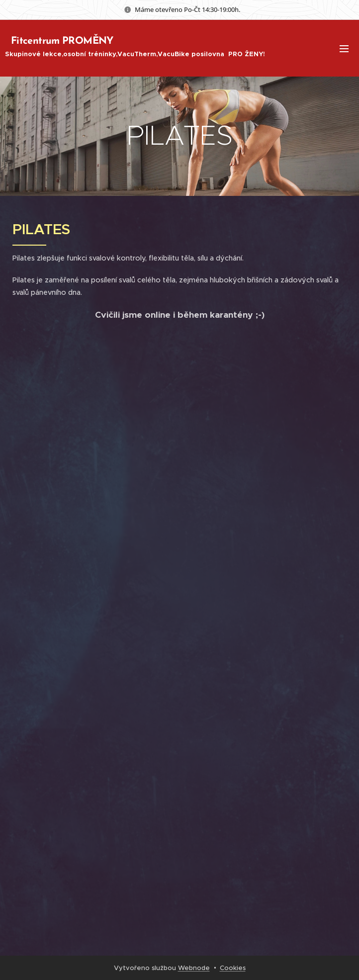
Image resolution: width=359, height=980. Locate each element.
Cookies (233, 968)
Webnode (194, 968)
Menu (344, 49)
